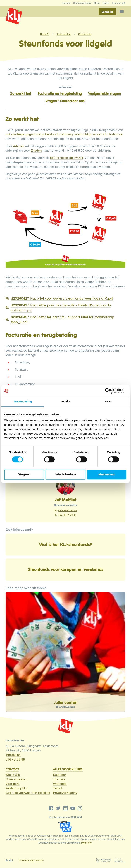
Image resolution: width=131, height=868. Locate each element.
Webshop (60, 784)
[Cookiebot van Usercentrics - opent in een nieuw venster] (111, 391)
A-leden (19, 146)
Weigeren (24, 475)
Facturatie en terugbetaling (60, 93)
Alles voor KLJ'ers (68, 769)
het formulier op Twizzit (67, 158)
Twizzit (106, 3)
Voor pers (13, 784)
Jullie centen (64, 34)
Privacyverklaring (65, 793)
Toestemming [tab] (23, 401)
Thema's (44, 34)
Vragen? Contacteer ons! (65, 101)
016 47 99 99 (15, 759)
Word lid (107, 12)
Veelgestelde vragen (105, 93)
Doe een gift (119, 3)
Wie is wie (13, 775)
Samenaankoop (82, 3)
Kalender (60, 775)
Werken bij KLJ (17, 788)
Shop (97, 3)
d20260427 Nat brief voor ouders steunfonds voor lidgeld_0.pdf (62, 298)
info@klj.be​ (13, 755)
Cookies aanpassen (31, 860)
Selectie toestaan (65, 475)
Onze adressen (17, 779)
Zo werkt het (21, 93)
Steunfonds (85, 34)
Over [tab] (108, 401)
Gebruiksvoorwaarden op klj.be (28, 793)
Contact (66, 3)
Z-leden (36, 151)
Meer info (86, 843)
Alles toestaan (107, 475)
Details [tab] (65, 401)
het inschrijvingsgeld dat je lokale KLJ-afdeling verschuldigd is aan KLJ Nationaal (64, 134)
